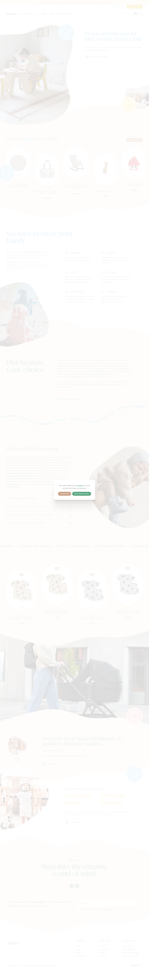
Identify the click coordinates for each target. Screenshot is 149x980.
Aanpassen (65, 494)
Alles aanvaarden (82, 494)
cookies (80, 486)
